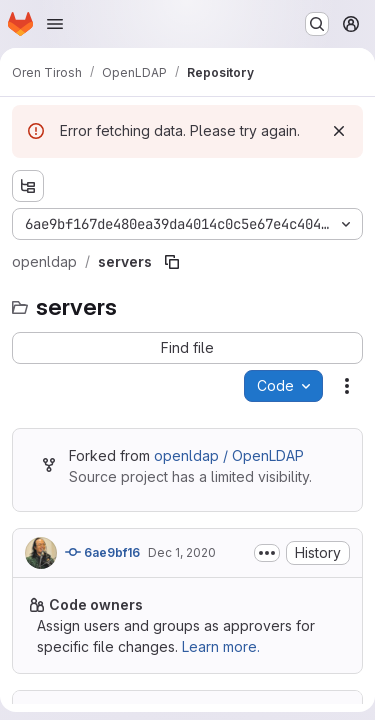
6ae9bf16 (102, 552)
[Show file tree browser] (28, 186)
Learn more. (221, 646)
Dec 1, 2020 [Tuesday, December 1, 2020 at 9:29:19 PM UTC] (182, 552)
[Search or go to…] (317, 24)
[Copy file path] (172, 262)
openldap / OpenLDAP (229, 455)
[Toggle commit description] (267, 553)
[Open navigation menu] (55, 24)
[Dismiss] (339, 131)
